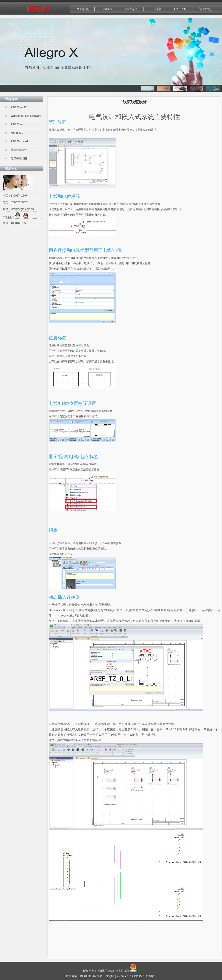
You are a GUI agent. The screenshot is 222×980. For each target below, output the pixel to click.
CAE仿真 (181, 9)
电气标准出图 (19, 158)
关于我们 (205, 9)
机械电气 (132, 9)
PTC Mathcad (19, 141)
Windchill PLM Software (26, 116)
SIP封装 (156, 9)
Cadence (107, 9)
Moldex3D (17, 133)
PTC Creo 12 (19, 107)
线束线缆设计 (19, 150)
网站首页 (83, 9)
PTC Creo (17, 124)
